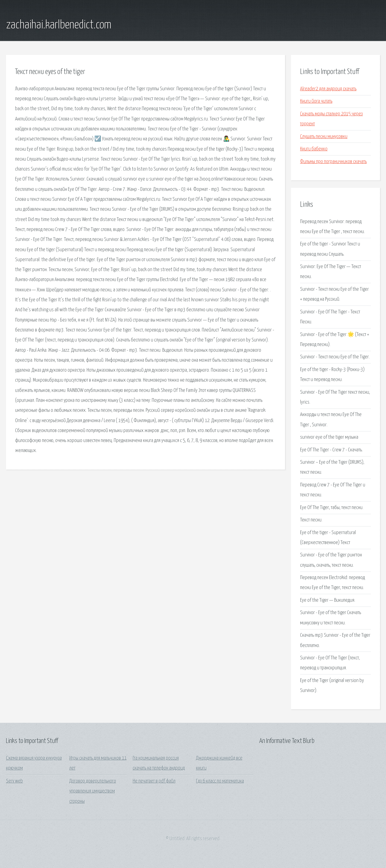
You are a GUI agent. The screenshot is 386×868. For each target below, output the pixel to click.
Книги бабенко (314, 149)
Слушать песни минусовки (324, 137)
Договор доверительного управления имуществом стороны (93, 791)
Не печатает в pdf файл (154, 781)
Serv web (14, 781)
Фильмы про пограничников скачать (333, 162)
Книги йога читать (316, 101)
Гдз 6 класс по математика (220, 781)
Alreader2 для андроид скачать (328, 89)
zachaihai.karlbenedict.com (59, 25)
